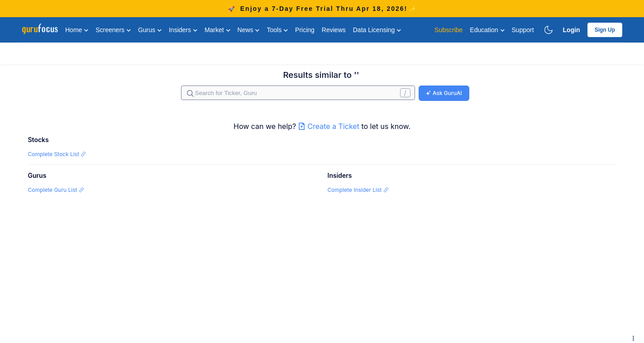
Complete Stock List (57, 154)
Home (77, 30)
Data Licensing (377, 30)
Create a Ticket (330, 126)
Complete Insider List (358, 190)
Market (217, 30)
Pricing (305, 30)
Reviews (334, 30)
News (249, 30)
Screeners (113, 30)
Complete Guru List (56, 190)
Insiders (183, 30)
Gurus (150, 30)
